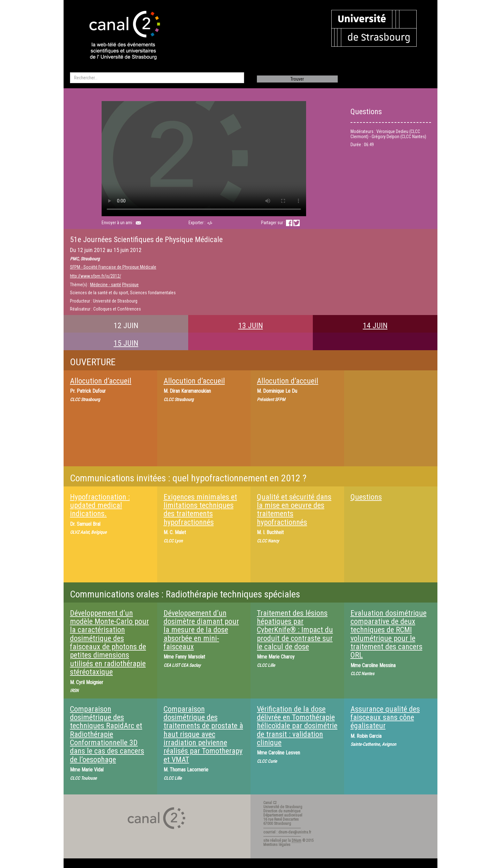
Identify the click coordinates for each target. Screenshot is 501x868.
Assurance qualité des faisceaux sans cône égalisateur (385, 718)
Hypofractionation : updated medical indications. (100, 505)
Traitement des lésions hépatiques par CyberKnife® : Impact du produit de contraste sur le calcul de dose (295, 630)
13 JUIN (251, 326)
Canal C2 (270, 803)
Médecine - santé (106, 285)
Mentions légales (277, 845)
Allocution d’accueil (101, 381)
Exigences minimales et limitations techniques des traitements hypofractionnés (200, 510)
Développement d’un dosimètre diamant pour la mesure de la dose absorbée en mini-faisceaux (201, 630)
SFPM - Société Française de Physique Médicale (113, 267)
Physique (130, 285)
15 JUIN (126, 343)
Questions (366, 497)
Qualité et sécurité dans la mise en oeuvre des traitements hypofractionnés (294, 510)
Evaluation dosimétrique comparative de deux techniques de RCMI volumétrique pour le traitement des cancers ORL (389, 634)
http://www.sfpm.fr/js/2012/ (96, 276)
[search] (157, 78)
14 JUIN (375, 326)
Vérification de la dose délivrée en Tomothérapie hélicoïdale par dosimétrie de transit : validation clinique (297, 726)
